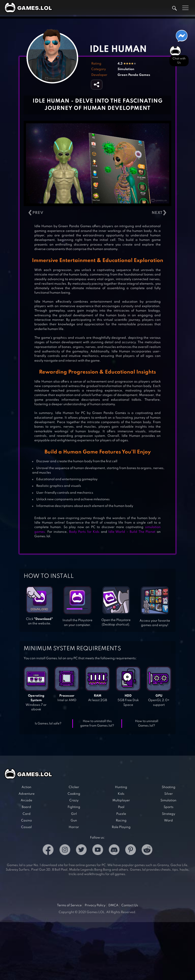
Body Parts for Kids (84, 532)
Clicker (74, 787)
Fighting (74, 807)
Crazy (74, 800)
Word (168, 821)
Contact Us (130, 905)
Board (26, 807)
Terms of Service (69, 905)
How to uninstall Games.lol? (147, 723)
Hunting (121, 787)
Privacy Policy (95, 905)
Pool (121, 807)
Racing (121, 821)
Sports (169, 807)
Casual (26, 827)
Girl (74, 814)
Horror (74, 827)
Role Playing (121, 827)
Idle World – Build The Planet (132, 532)
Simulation (126, 69)
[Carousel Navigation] (97, 213)
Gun (74, 821)
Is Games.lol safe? (48, 724)
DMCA (113, 905)
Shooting (169, 787)
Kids (121, 794)
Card (27, 814)
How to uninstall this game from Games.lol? (97, 723)
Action (26, 787)
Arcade (26, 800)
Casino (26, 821)
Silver (169, 794)
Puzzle (121, 814)
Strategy (169, 814)
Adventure (27, 794)
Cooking (74, 794)
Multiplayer (121, 800)
